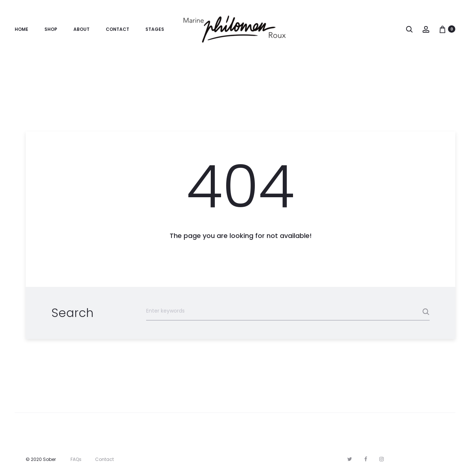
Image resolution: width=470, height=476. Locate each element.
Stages (155, 29)
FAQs (76, 459)
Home (21, 29)
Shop (51, 29)
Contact (117, 29)
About (82, 29)
